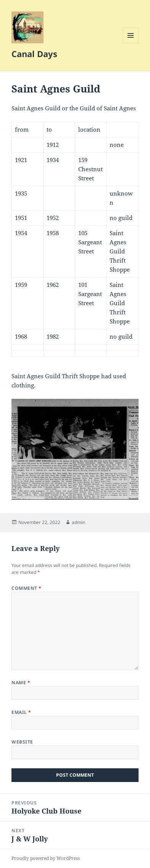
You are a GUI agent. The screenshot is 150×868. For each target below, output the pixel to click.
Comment (26, 588)
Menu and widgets (131, 43)
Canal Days (34, 54)
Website (22, 742)
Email (21, 712)
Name (21, 682)
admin (78, 522)
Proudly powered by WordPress (46, 858)
